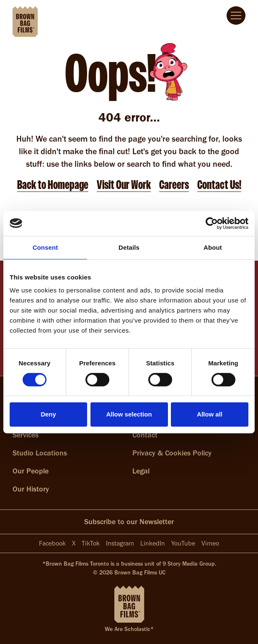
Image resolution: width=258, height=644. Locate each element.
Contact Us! (219, 185)
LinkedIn (153, 543)
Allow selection (129, 414)
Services (26, 435)
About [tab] (213, 247)
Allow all (210, 414)
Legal (141, 471)
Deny (48, 414)
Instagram (120, 543)
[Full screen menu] (236, 16)
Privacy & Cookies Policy (172, 453)
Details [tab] (129, 247)
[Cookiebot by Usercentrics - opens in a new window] (212, 223)
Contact (145, 435)
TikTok (91, 543)
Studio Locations (40, 453)
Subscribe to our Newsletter (129, 522)
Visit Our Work (124, 185)
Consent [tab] (45, 247)
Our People (31, 471)
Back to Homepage (53, 185)
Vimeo (210, 543)
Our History (31, 489)
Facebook (52, 543)
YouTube (183, 543)
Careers (174, 185)
